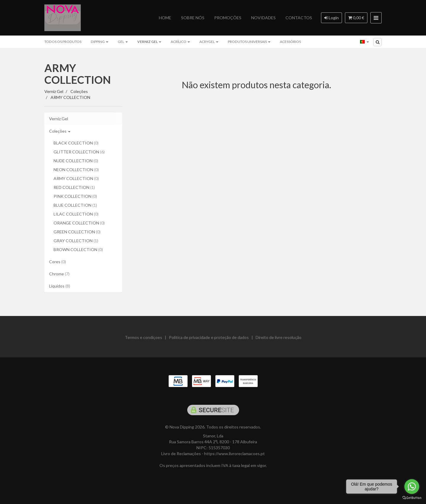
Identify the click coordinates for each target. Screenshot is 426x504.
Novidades (263, 18)
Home (165, 18)
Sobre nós (193, 18)
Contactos (299, 18)
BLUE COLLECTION (75, 205)
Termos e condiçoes (143, 340)
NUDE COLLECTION (76, 161)
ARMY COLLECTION (78, 74)
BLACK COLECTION (76, 143)
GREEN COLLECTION (77, 232)
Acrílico (180, 42)
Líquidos (60, 286)
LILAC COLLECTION (76, 214)
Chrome (59, 274)
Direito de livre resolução (279, 340)
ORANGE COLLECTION (79, 223)
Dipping (100, 42)
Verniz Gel (149, 42)
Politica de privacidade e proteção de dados (209, 340)
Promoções (228, 18)
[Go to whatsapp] (412, 487)
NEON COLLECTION (76, 170)
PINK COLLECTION (75, 196)
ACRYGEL (209, 42)
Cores (58, 262)
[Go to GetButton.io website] (412, 498)
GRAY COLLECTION (76, 241)
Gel (123, 42)
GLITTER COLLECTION (79, 152)
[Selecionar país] (364, 42)
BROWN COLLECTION (78, 249)
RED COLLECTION (74, 187)
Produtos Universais (249, 42)
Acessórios (290, 42)
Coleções (60, 131)
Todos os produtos (63, 42)
